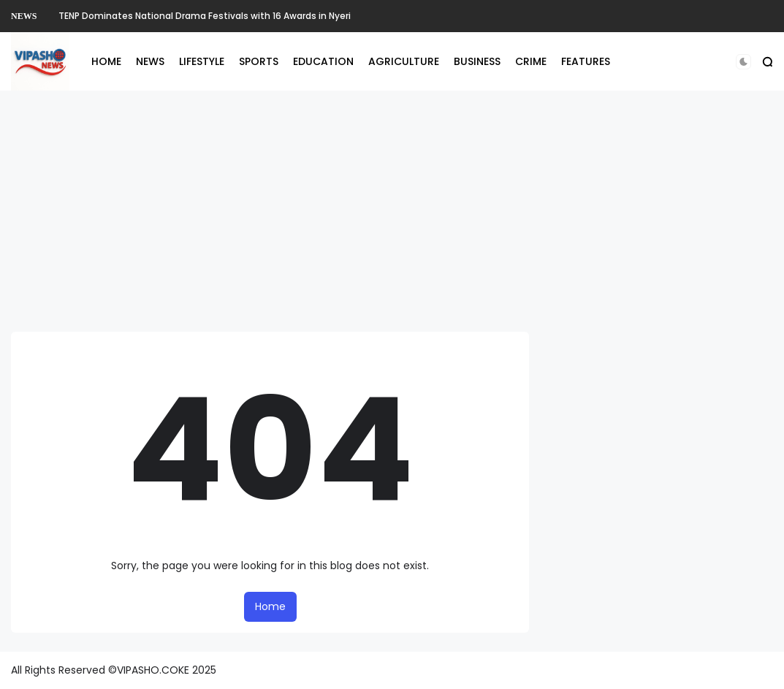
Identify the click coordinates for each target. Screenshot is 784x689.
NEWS (24, 16)
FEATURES (586, 61)
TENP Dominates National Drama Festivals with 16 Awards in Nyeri (205, 16)
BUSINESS (477, 61)
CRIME (531, 61)
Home (270, 606)
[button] (743, 62)
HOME (106, 61)
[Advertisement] (392, 211)
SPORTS (259, 61)
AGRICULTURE (404, 61)
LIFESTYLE (202, 61)
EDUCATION (323, 61)
